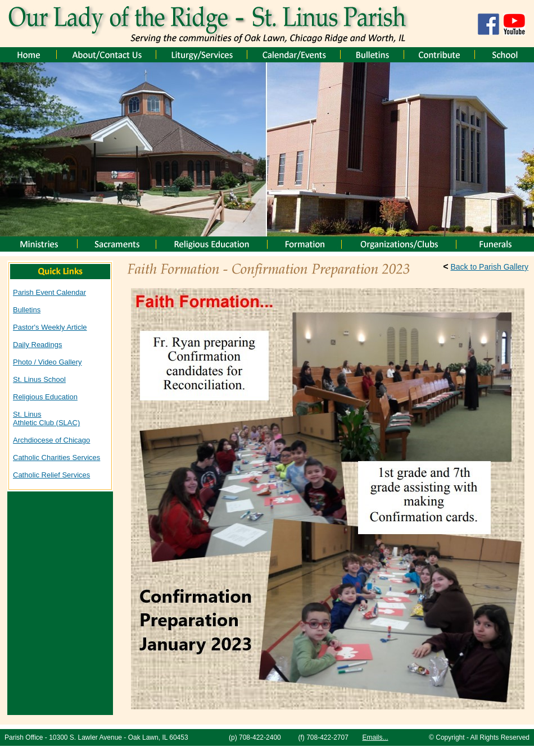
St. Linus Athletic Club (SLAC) (46, 418)
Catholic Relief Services (51, 475)
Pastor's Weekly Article (50, 327)
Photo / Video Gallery (47, 362)
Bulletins (27, 310)
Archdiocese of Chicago (51, 440)
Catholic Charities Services (56, 457)
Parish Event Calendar (49, 292)
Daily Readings (37, 345)
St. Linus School (39, 379)
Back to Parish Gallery (490, 267)
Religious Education (45, 397)
